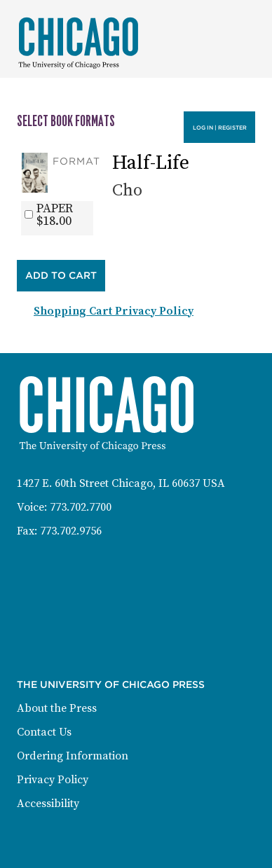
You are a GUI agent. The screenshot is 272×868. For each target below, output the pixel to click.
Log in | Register (220, 128)
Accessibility (48, 804)
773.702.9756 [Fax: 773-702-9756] (71, 531)
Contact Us (44, 732)
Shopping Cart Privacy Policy (114, 311)
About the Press (57, 708)
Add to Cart (61, 275)
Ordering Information (73, 756)
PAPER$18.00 (55, 215)
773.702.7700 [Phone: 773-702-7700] (81, 507)
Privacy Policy (53, 780)
